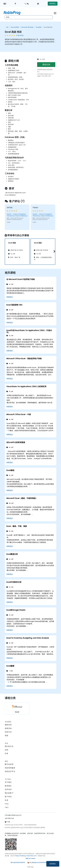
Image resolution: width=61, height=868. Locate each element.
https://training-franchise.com (26, 856)
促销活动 (8, 728)
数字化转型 (9, 764)
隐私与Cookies (30, 858)
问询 (7, 750)
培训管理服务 (10, 768)
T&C (7, 807)
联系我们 (53, 864)
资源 (7, 736)
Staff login (30, 867)
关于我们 (8, 782)
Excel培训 (39, 27)
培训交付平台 (10, 771)
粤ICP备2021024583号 (18, 863)
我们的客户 (9, 793)
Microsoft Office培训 (27, 27)
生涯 (7, 800)
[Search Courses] (29, 17)
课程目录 (8, 725)
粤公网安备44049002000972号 (40, 863)
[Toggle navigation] (55, 13)
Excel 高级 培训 (48, 27)
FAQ (7, 804)
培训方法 (8, 732)
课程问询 (46, 65)
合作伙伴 (8, 789)
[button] (54, 251)
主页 (7, 27)
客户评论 (8, 797)
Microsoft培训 (15, 27)
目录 (7, 753)
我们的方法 (9, 746)
